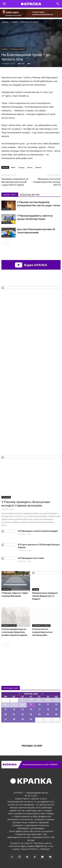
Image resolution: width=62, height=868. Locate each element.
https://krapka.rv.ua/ (42, 816)
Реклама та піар (32, 746)
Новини (5, 49)
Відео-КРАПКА (31, 265)
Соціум (36, 589)
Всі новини (11, 660)
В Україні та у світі (9, 625)
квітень (38, 167)
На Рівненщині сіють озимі (31, 558)
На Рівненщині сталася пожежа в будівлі (38, 531)
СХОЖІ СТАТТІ (10, 195)
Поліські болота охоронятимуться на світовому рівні (42, 632)
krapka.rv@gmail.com (38, 846)
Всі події (31, 732)
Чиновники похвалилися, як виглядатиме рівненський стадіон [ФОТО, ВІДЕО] (15, 182)
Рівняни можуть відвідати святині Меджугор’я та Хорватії (45, 596)
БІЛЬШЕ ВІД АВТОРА (30, 195)
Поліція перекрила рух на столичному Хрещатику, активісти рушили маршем (14, 632)
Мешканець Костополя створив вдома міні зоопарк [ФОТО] (47, 182)
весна (30, 167)
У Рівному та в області (18, 49)
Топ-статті (6, 209)
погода (21, 167)
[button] (58, 4)
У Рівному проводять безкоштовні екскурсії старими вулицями (26, 504)
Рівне (13, 167)
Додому (5, 22)
